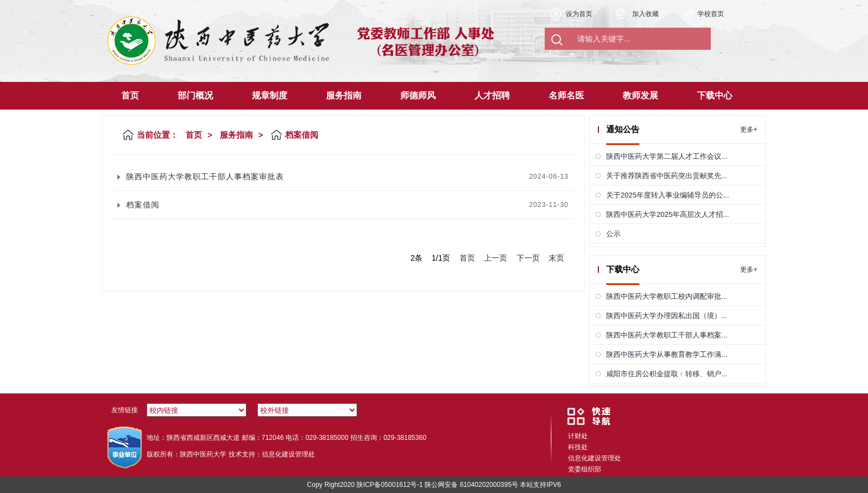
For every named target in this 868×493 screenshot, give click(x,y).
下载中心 (715, 95)
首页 (130, 95)
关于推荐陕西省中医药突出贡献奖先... (667, 176)
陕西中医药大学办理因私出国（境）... (667, 316)
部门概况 (195, 95)
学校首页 (711, 14)
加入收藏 (645, 14)
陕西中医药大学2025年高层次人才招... (668, 214)
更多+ (749, 129)
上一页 (495, 258)
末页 (556, 258)
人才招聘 (492, 95)
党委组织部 (585, 469)
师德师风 (418, 95)
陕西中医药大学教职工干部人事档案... (667, 335)
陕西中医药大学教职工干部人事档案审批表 (205, 177)
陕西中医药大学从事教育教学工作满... (667, 354)
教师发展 (640, 95)
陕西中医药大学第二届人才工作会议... (667, 156)
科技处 (578, 447)
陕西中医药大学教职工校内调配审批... (667, 296)
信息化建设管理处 (595, 458)
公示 (613, 234)
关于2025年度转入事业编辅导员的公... (668, 195)
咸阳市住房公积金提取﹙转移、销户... (667, 374)
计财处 (578, 436)
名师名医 (566, 95)
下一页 (528, 258)
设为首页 (579, 14)
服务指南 (344, 95)
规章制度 (270, 95)
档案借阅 (143, 205)
